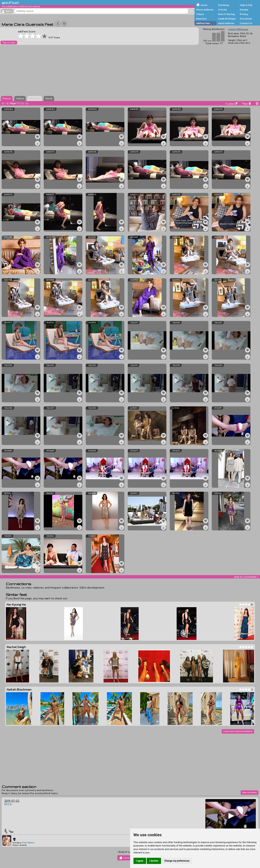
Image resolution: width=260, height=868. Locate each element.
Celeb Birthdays (227, 19)
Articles (222, 10)
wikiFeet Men (203, 23)
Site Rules (224, 5)
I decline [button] (154, 861)
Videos (200, 14)
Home (204, 5)
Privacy (244, 14)
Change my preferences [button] (177, 861)
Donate (244, 10)
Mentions (201, 19)
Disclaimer (246, 19)
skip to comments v (246, 577)
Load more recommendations (238, 731)
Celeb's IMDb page (238, 29)
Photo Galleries (205, 10)
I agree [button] (140, 861)
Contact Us (246, 23)
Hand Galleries (226, 23)
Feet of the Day (226, 14)
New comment (249, 792)
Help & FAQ (246, 5)
